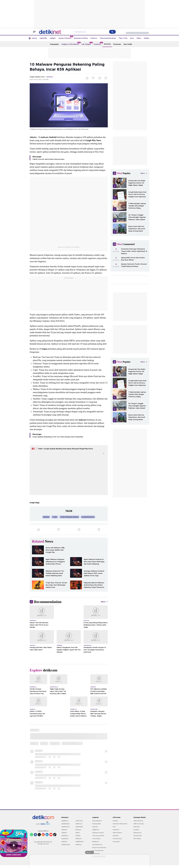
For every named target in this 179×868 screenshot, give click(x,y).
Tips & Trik (123, 38)
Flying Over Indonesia (99, 850)
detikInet (64, 832)
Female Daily (138, 838)
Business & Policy (81, 38)
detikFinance (66, 829)
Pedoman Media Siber (120, 826)
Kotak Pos (116, 832)
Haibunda (137, 829)
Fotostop (117, 44)
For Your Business (98, 853)
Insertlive (136, 832)
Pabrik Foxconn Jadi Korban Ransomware (48, 162)
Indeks (146, 38)
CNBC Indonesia (139, 826)
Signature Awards (98, 835)
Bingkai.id (95, 844)
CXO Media (137, 841)
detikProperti (66, 847)
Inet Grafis (128, 44)
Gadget (53, 38)
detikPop (78, 847)
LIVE (6, 833)
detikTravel (79, 823)
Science (94, 38)
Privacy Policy (117, 841)
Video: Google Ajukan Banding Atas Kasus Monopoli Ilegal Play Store (66, 451)
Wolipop (78, 832)
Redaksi (115, 823)
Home (34, 38)
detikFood (79, 826)
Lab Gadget (87, 43)
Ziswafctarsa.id (97, 847)
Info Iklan (116, 838)
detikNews (65, 823)
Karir (114, 829)
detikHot (64, 835)
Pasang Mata (96, 826)
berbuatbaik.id (97, 823)
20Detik (78, 838)
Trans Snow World (98, 838)
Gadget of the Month (71, 43)
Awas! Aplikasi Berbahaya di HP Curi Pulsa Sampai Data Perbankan (58, 439)
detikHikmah (79, 844)
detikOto (64, 844)
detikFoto (79, 841)
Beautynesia (137, 835)
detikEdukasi (66, 826)
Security (107, 44)
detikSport (65, 838)
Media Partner (117, 835)
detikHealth (79, 829)
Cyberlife (43, 38)
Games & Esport (66, 37)
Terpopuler (54, 44)
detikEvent (96, 832)
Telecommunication (108, 38)
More (104, 604)
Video (139, 38)
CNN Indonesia (138, 823)
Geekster (98, 43)
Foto (132, 38)
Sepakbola (65, 841)
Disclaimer (116, 844)
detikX (78, 835)
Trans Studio (96, 841)
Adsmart (95, 829)
